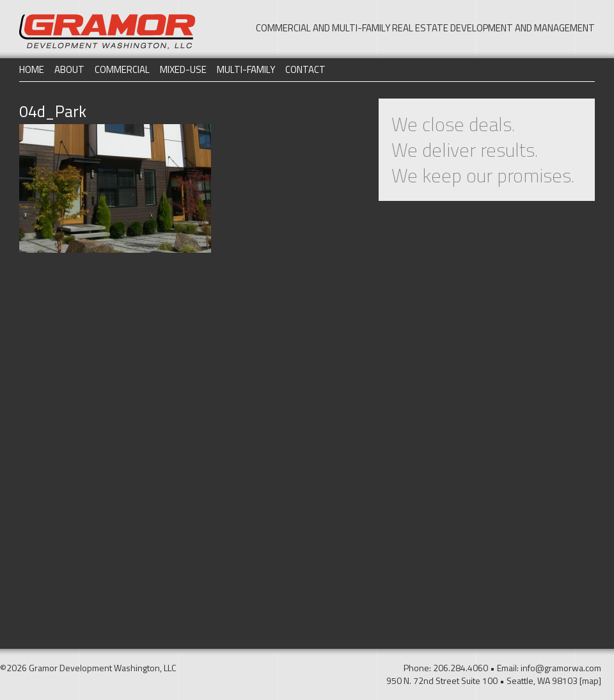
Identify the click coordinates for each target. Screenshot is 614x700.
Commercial (122, 69)
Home (32, 69)
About (69, 69)
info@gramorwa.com (561, 668)
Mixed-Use (183, 69)
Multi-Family (246, 69)
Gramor (107, 32)
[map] (590, 680)
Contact (305, 69)
